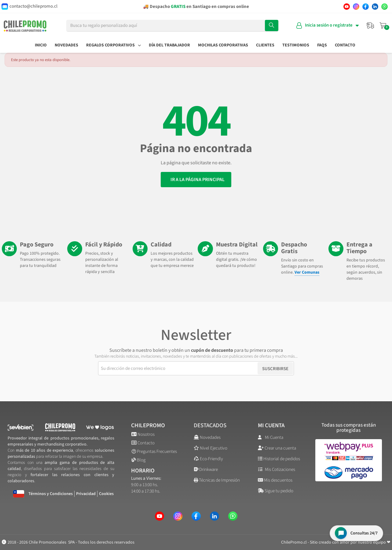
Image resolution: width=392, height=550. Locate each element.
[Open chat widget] (356, 533)
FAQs (322, 45)
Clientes (265, 45)
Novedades (66, 45)
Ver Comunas (307, 272)
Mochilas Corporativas (223, 45)
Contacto (345, 45)
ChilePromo (148, 426)
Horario (143, 471)
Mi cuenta (271, 426)
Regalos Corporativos (114, 45)
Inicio (41, 45)
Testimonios (296, 45)
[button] (196, 180)
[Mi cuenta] (328, 25)
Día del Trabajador (169, 45)
